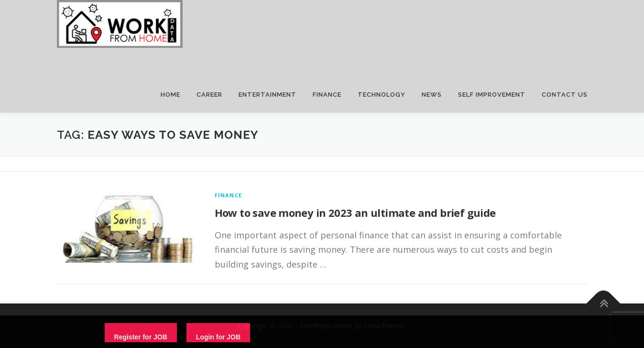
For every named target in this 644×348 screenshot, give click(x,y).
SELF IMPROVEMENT (492, 95)
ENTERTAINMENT (267, 95)
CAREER (209, 95)
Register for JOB (141, 337)
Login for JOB (218, 337)
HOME (170, 95)
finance (228, 195)
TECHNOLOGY (382, 95)
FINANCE (327, 95)
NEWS (432, 95)
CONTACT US (565, 95)
